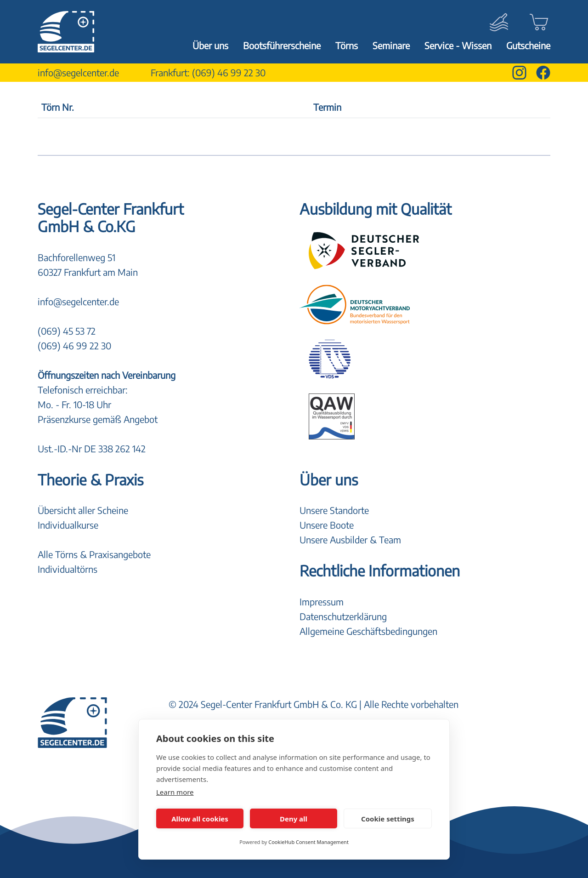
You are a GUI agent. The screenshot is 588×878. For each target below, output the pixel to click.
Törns (347, 45)
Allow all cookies (200, 819)
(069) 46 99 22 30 (229, 72)
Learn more (175, 792)
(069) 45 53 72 (67, 331)
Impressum (322, 601)
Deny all (294, 819)
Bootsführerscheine (282, 45)
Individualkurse (68, 525)
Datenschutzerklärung (343, 616)
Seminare (391, 45)
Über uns (210, 45)
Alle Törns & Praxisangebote (94, 554)
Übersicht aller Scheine (83, 510)
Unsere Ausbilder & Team (350, 539)
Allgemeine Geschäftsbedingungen (368, 631)
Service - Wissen (458, 45)
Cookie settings (388, 819)
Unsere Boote (327, 525)
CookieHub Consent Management (308, 842)
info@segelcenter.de (78, 72)
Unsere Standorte (334, 510)
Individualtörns (68, 569)
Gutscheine (528, 45)
